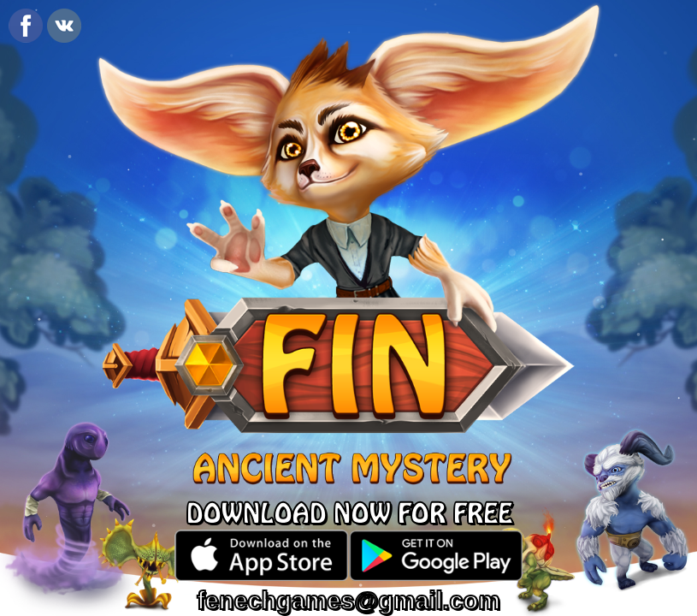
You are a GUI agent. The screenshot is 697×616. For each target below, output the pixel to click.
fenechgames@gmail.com (348, 601)
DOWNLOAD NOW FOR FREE (349, 515)
